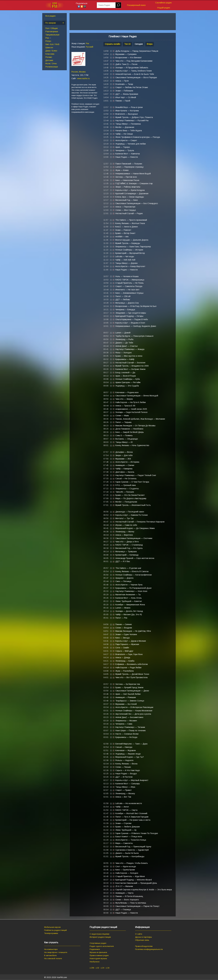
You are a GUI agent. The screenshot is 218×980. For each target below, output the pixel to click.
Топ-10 (127, 44)
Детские (49, 60)
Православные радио (99, 955)
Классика (50, 54)
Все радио (50, 16)
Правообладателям (144, 946)
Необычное (95, 962)
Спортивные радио (98, 943)
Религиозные (52, 67)
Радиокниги (95, 949)
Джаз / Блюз (51, 51)
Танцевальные (52, 35)
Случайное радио (163, 3)
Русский (90, 47)
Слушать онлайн (112, 44)
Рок (47, 38)
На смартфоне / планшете (56, 952)
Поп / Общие (52, 28)
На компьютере (51, 949)
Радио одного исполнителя (102, 946)
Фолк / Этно (51, 63)
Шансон (49, 47)
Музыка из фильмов (98, 952)
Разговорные (52, 31)
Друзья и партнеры (143, 937)
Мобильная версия (52, 927)
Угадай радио (164, 8)
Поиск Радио (104, 5)
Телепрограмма (51, 933)
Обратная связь (142, 940)
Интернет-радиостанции (100, 937)
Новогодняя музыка (98, 958)
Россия (75, 72)
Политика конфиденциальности (149, 949)
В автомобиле (50, 955)
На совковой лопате (53, 958)
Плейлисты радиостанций (55, 930)
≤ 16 (107, 968)
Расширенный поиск (136, 5)
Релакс (49, 57)
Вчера (150, 44)
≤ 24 (102, 968)
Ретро (48, 41)
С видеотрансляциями (99, 934)
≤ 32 (97, 968)
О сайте (139, 934)
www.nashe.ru (83, 78)
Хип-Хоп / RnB (52, 44)
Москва (82, 72)
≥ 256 (92, 968)
